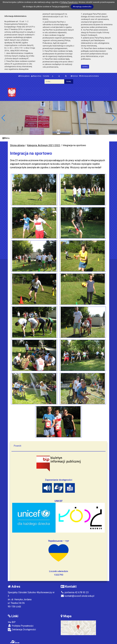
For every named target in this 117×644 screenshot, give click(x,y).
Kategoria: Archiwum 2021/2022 (44, 145)
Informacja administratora (89, 76)
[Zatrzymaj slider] (58, 132)
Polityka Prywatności (21, 626)
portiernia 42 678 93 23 (75, 592)
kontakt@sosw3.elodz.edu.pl (77, 596)
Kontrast (74, 76)
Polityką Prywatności (69, 2)
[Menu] (58, 138)
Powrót (17, 446)
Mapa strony (36, 76)
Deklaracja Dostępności (22, 630)
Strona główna (24, 76)
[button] (3, 118)
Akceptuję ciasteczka (82, 7)
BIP (12, 622)
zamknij (85, 67)
